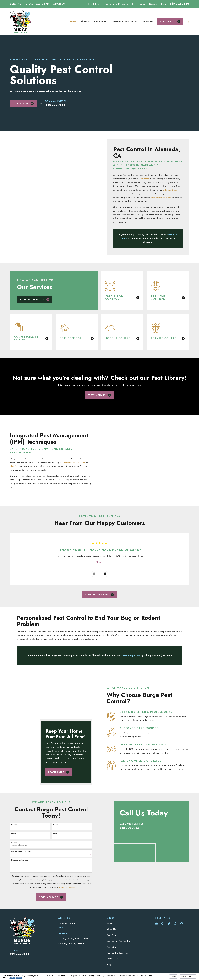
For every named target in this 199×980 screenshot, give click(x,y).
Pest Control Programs (116, 4)
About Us (111, 885)
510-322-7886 (179, 4)
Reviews (153, 4)
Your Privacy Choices (44, 939)
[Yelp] (163, 879)
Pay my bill (170, 22)
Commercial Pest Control (118, 897)
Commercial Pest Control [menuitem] (124, 22)
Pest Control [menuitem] (101, 22)
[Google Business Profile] (156, 879)
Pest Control (113, 891)
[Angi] (169, 879)
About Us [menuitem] (85, 22)
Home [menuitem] (73, 22)
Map (61, 883)
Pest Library (94, 4)
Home (109, 879)
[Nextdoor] (181, 879)
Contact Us (23, 104)
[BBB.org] (175, 879)
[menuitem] (14, 942)
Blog (164, 4)
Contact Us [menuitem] (147, 22)
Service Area (139, 4)
